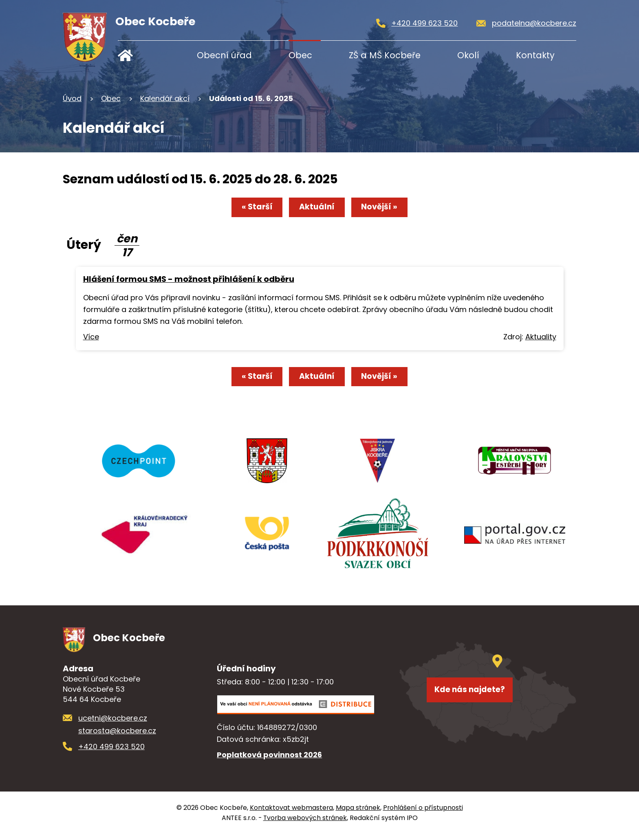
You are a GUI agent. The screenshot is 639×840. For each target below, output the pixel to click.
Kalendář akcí (165, 98)
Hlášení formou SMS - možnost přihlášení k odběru (189, 281)
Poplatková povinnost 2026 (269, 761)
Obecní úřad (224, 55)
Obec (300, 55)
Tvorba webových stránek (305, 824)
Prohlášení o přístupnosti (423, 814)
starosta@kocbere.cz (117, 737)
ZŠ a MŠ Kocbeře (385, 55)
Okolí (468, 55)
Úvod (143, 55)
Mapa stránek (358, 814)
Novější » (388, 209)
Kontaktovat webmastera (291, 814)
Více (91, 339)
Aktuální (316, 209)
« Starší (248, 209)
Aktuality (541, 339)
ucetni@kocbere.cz (113, 724)
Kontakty (535, 55)
